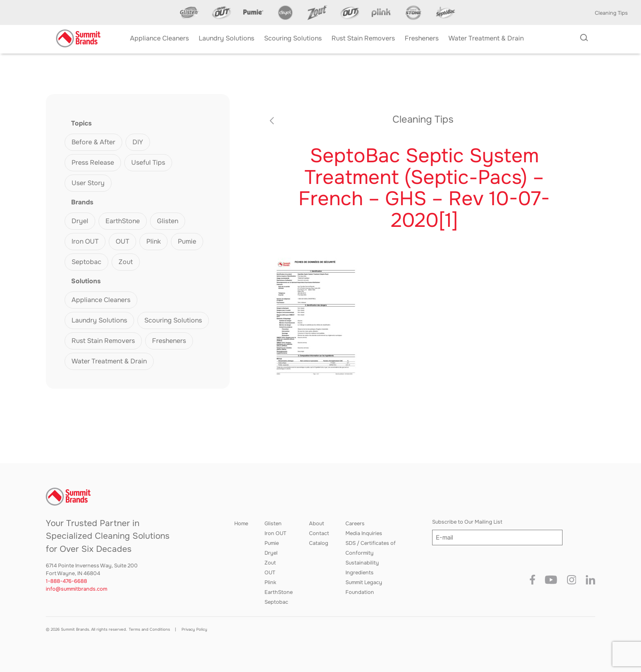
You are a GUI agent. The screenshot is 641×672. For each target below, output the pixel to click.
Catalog (319, 543)
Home (241, 524)
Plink (154, 241)
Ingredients (360, 573)
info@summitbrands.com (76, 589)
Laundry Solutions (99, 320)
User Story (88, 183)
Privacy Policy (194, 629)
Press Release (93, 162)
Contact (319, 533)
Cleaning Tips (611, 13)
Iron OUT (85, 241)
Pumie (187, 241)
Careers (355, 524)
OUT (122, 241)
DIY (138, 142)
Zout (126, 262)
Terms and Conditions (149, 629)
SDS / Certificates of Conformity (371, 548)
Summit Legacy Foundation (364, 587)
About (317, 524)
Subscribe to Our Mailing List (467, 522)
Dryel (80, 221)
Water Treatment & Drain (109, 361)
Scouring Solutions (173, 320)
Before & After (93, 142)
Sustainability (362, 563)
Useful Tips (148, 162)
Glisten (168, 221)
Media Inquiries (364, 533)
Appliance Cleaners (101, 300)
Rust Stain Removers (103, 341)
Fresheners (169, 341)
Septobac (86, 262)
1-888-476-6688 (66, 581)
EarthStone (123, 221)
